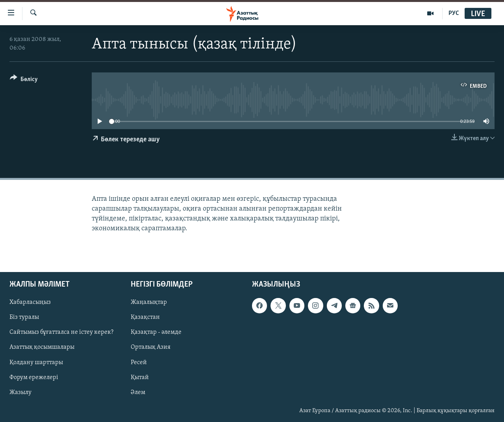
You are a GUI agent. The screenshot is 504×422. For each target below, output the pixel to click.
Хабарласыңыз (30, 303)
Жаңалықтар (149, 303)
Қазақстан (145, 318)
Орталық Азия (151, 348)
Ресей (139, 363)
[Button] (24, 81)
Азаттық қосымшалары (42, 348)
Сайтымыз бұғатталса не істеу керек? (61, 333)
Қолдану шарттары (36, 363)
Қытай (140, 378)
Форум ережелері (34, 378)
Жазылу (20, 392)
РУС (454, 13)
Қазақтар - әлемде (156, 333)
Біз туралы (24, 318)
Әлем (138, 392)
